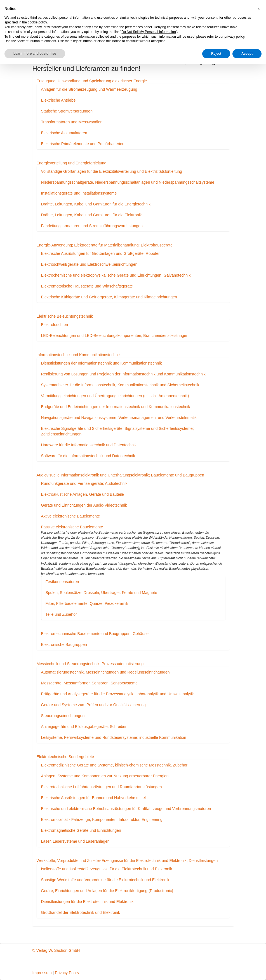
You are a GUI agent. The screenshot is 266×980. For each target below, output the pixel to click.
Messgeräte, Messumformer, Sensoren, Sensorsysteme (89, 683)
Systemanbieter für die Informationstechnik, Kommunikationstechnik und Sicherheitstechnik (120, 385)
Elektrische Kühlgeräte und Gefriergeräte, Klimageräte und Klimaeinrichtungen (109, 297)
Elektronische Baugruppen (64, 644)
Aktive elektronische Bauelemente (71, 516)
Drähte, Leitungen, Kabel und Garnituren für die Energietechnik (96, 204)
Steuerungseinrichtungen (63, 716)
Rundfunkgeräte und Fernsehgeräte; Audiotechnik (84, 483)
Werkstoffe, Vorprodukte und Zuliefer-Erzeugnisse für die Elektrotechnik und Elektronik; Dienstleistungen (127, 861)
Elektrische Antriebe (58, 100)
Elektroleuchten (55, 325)
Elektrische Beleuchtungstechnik (65, 316)
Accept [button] (247, 54)
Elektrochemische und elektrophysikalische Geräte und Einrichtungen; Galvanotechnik (116, 275)
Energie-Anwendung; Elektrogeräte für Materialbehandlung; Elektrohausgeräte (105, 245)
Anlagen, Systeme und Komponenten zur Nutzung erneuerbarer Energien (105, 776)
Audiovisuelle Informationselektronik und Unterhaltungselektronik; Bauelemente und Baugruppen (120, 475)
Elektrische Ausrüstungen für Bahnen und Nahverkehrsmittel (93, 798)
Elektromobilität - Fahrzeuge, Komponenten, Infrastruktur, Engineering (102, 820)
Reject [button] (216, 54)
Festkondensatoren (62, 582)
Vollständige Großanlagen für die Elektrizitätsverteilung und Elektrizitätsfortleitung (112, 171)
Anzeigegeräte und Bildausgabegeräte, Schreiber (84, 727)
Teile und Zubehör (61, 614)
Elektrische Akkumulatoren (64, 133)
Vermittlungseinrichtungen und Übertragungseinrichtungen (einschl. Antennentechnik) (115, 396)
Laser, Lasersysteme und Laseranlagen (75, 841)
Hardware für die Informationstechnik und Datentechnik (89, 445)
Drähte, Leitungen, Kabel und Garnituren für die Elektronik (91, 215)
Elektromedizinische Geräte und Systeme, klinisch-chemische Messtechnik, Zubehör (114, 765)
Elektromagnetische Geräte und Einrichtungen (81, 830)
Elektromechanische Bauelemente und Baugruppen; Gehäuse (95, 634)
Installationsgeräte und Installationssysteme (79, 193)
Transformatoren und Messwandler (71, 122)
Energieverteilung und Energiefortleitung (72, 163)
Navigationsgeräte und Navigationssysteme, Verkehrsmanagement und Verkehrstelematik (119, 418)
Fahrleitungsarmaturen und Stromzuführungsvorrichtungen (92, 226)
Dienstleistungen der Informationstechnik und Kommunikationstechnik (102, 363)
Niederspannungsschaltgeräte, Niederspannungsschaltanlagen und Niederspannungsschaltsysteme (128, 182)
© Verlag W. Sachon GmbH (56, 950)
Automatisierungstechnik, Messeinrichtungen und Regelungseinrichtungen (105, 672)
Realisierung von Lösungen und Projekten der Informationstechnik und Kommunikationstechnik (123, 374)
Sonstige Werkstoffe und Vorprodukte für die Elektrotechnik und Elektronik (105, 880)
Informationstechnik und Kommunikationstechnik (79, 355)
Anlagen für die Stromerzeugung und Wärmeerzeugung (89, 89)
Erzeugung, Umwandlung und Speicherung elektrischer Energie (92, 81)
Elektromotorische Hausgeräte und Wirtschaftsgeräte (87, 286)
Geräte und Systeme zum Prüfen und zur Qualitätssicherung (93, 705)
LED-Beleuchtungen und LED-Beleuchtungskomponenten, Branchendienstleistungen (115, 336)
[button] (259, 9)
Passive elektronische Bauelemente (72, 527)
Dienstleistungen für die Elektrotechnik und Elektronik (87, 902)
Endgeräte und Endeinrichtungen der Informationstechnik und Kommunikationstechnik (116, 407)
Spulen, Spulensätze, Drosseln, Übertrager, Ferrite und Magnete (101, 593)
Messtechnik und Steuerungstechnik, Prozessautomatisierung (90, 664)
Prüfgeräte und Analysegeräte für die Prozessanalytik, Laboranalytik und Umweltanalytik (117, 694)
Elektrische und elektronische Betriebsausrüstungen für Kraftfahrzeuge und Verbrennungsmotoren (126, 809)
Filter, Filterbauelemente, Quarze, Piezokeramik (87, 603)
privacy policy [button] (234, 37)
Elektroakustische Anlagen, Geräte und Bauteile (83, 494)
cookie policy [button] (37, 22)
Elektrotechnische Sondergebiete (65, 757)
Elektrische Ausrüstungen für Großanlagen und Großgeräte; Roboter (100, 253)
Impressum (42, 973)
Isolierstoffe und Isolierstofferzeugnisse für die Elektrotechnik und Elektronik (107, 869)
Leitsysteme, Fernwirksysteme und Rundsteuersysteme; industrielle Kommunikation (114, 737)
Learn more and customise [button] (35, 54)
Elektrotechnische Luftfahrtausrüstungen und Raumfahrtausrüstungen (102, 787)
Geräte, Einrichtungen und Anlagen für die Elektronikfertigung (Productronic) (107, 891)
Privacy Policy (67, 973)
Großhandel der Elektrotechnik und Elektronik (81, 912)
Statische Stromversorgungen (67, 111)
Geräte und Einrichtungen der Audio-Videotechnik (84, 505)
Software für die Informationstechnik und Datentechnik (88, 456)
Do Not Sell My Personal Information (149, 32)
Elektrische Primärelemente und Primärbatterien (83, 144)
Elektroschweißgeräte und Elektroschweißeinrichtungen (89, 264)
